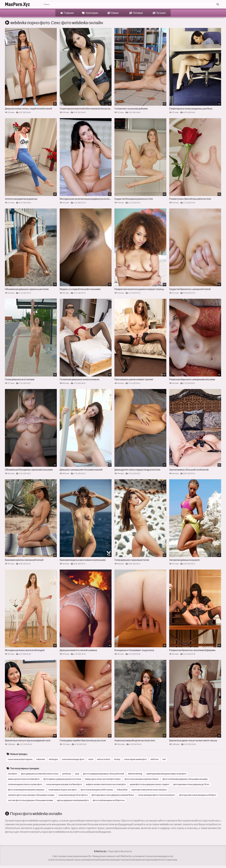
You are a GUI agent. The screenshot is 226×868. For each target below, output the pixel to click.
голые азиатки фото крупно (20, 759)
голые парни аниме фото (135, 759)
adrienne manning (135, 774)
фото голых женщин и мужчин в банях (142, 779)
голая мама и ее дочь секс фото (63, 790)
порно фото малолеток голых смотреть (149, 790)
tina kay (117, 759)
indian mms (41, 759)
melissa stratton (104, 759)
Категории (90, 13)
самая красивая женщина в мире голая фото (166, 774)
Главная (67, 13)
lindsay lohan (122, 790)
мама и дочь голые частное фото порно (103, 779)
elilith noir (155, 759)
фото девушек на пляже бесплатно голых (40, 774)
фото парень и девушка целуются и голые (62, 779)
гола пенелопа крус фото (73, 759)
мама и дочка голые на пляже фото (24, 779)
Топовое (136, 13)
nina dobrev (13, 774)
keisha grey (53, 759)
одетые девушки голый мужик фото (73, 800)
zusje (77, 774)
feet (164, 759)
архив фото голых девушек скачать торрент (150, 784)
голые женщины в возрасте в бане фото (64, 784)
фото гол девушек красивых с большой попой (104, 774)
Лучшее (159, 13)
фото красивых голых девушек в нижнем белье (113, 795)
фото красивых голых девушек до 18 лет (191, 784)
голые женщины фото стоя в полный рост (157, 795)
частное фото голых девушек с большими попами (30, 800)
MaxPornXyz (17, 4)
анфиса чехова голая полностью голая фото (106, 784)
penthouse (67, 774)
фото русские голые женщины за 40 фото (198, 795)
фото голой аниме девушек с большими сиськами (185, 779)
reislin (91, 759)
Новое (113, 13)
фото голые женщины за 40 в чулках (97, 790)
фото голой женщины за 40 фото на (109, 800)
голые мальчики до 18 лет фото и (73, 795)
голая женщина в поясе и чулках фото (25, 784)
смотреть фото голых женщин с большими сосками (31, 795)
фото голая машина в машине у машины (26, 790)
